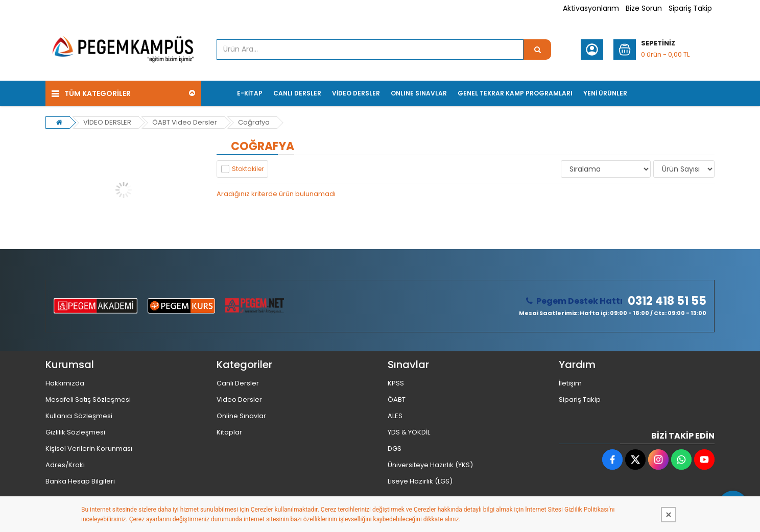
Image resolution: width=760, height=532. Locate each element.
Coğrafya (254, 122)
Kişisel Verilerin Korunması (89, 449)
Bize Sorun (644, 8)
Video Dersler (239, 400)
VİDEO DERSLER (107, 122)
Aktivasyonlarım (591, 8)
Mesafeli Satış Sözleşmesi (88, 400)
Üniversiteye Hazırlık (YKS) (430, 465)
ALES (395, 416)
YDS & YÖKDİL (409, 432)
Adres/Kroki (65, 465)
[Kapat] (669, 515)
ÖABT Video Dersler (185, 122)
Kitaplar (229, 432)
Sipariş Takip (690, 8)
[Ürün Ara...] (537, 50)
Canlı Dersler (238, 383)
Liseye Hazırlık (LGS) (420, 481)
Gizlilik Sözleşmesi (75, 432)
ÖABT (397, 400)
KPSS (396, 383)
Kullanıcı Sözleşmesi (79, 416)
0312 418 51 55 (667, 301)
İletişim (570, 383)
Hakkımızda (65, 383)
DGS (395, 449)
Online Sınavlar (241, 416)
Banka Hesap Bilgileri (80, 481)
